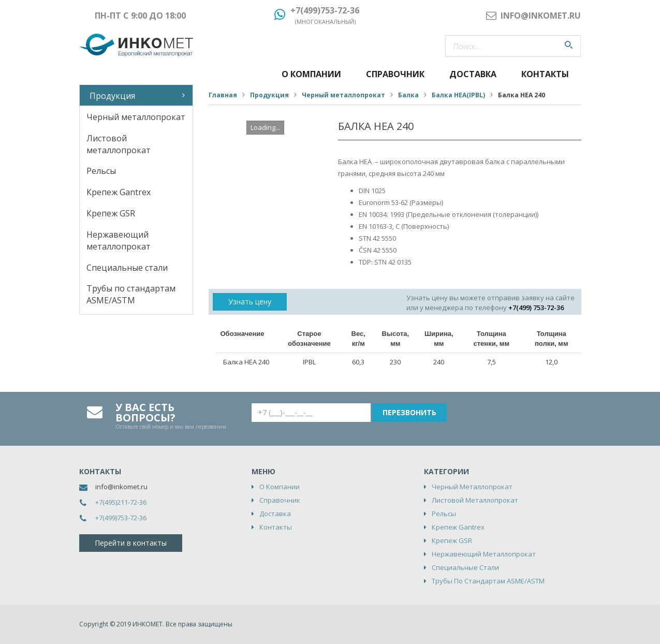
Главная (223, 95)
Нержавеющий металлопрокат (119, 240)
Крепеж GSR (111, 213)
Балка (408, 95)
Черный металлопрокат (136, 117)
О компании (311, 74)
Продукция (112, 96)
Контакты (545, 74)
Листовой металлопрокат (119, 144)
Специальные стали (127, 268)
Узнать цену (250, 302)
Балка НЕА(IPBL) (458, 95)
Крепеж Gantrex (119, 192)
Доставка (473, 74)
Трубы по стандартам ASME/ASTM (131, 294)
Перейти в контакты (131, 543)
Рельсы (101, 171)
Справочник (395, 74)
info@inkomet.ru (121, 487)
